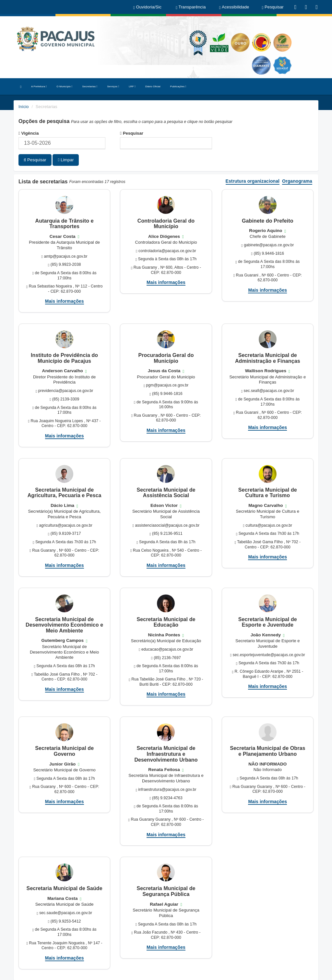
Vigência (29, 133)
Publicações (178, 86)
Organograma (297, 181)
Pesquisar (132, 133)
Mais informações (65, 301)
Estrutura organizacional (253, 181)
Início (24, 107)
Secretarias (90, 86)
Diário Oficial (153, 86)
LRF (132, 86)
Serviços (113, 86)
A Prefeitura (39, 86)
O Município (64, 86)
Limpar (66, 160)
